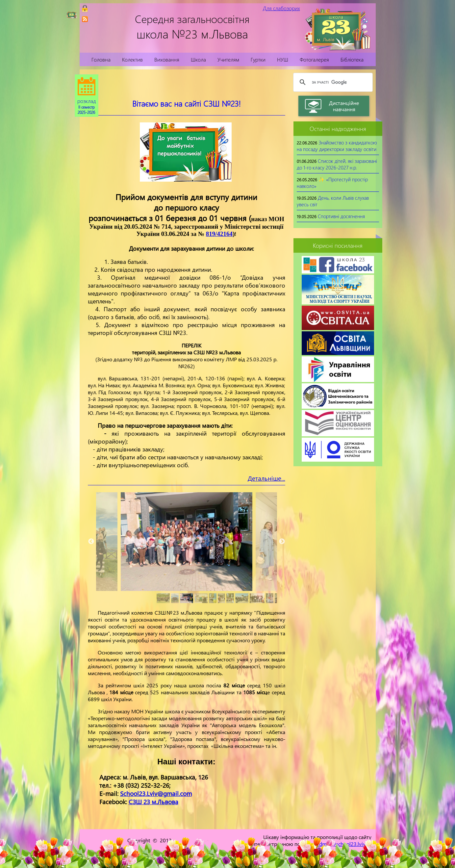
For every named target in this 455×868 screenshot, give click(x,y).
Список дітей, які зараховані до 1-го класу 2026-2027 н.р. (337, 164)
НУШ (283, 59)
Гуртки (258, 59)
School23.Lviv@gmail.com (156, 793)
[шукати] (332, 82)
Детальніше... (266, 478)
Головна (101, 59)
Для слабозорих (281, 8)
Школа (198, 59)
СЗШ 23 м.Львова (153, 802)
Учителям (228, 59)
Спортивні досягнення (341, 216)
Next (282, 542)
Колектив (132, 59)
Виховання (167, 59)
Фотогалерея (314, 59)
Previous (91, 542)
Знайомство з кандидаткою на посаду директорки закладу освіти (337, 146)
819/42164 (219, 234)
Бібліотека (352, 59)
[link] (85, 19)
